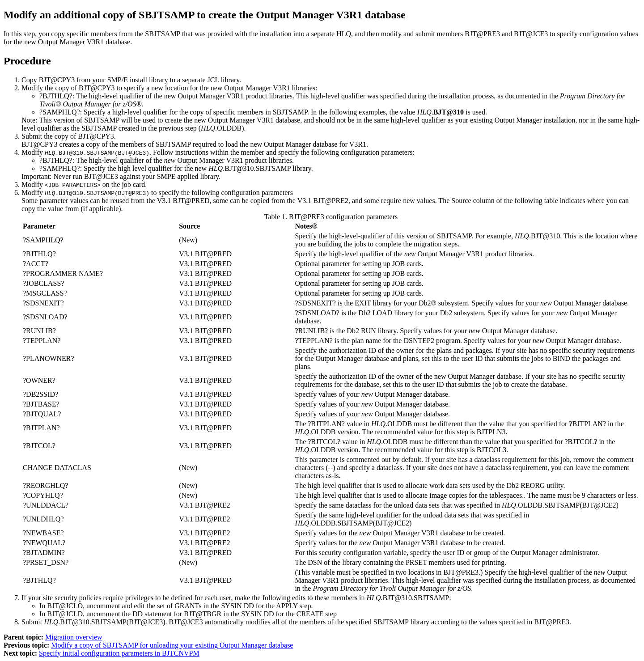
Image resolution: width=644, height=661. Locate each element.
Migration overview (74, 637)
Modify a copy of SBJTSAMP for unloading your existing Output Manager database (172, 645)
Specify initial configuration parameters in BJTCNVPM (119, 653)
